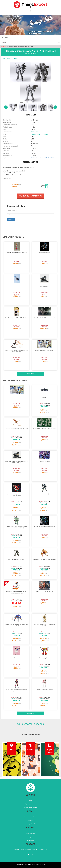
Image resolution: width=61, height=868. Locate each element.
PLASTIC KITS (7, 59)
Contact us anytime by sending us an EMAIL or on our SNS (30, 850)
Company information (30, 824)
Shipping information (30, 804)
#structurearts (43, 158)
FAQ (30, 800)
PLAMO (16, 59)
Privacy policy (30, 820)
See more (31, 374)
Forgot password (30, 833)
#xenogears (34, 158)
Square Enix (34, 132)
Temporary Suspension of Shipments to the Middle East (17, 47)
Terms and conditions (31, 817)
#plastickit (51, 158)
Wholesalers (31, 840)
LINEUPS (4, 43)
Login (31, 837)
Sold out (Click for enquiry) (30, 196)
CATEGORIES (5, 38)
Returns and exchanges (30, 808)
